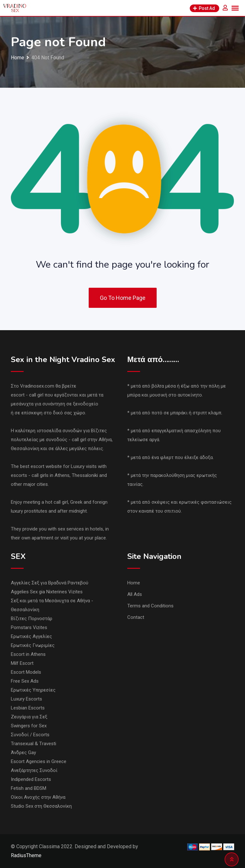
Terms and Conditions (150, 606)
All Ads (135, 594)
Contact (136, 617)
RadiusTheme (26, 855)
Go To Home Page (123, 298)
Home (134, 583)
